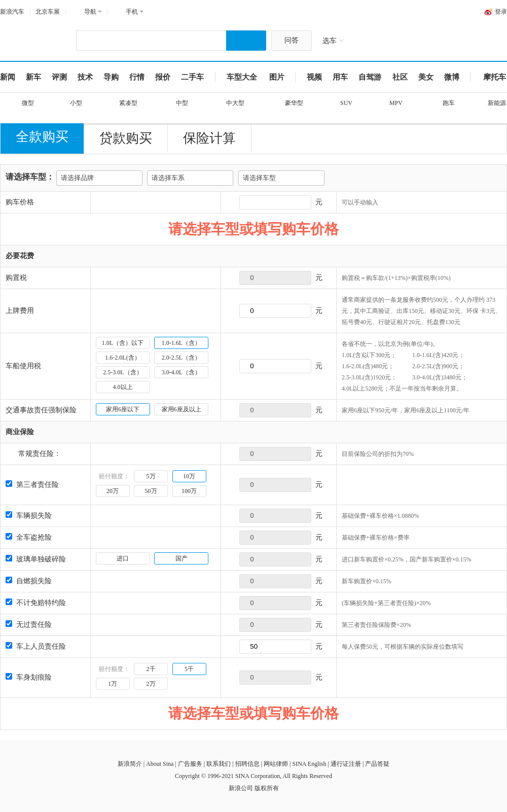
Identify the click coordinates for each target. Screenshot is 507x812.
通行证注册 (346, 764)
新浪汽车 (12, 12)
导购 (111, 77)
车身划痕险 (29, 677)
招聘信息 (247, 764)
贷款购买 (126, 138)
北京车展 (48, 12)
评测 (59, 77)
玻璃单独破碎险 (36, 559)
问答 (292, 40)
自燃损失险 (29, 581)
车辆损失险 (29, 516)
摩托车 (495, 77)
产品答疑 (377, 764)
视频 (314, 77)
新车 (33, 77)
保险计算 (209, 138)
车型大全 (242, 77)
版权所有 (267, 788)
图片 (277, 77)
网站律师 (276, 764)
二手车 (192, 77)
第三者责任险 (32, 485)
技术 (85, 77)
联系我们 (219, 764)
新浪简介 (130, 764)
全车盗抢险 (29, 537)
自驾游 (370, 77)
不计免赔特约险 (36, 603)
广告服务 (190, 764)
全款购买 (42, 137)
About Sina (160, 764)
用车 (340, 77)
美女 (426, 77)
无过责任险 (29, 625)
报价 (163, 77)
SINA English (309, 764)
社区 (400, 77)
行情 (137, 77)
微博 (452, 77)
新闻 (8, 77)
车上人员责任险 (36, 646)
